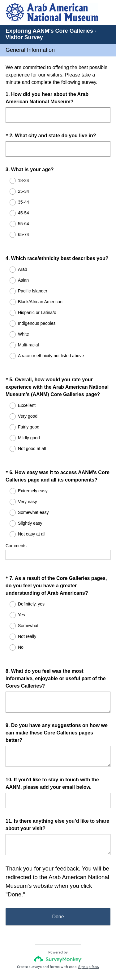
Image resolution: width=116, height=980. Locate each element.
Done (58, 889)
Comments (16, 529)
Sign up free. (89, 939)
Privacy (44, 957)
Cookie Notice (66, 957)
